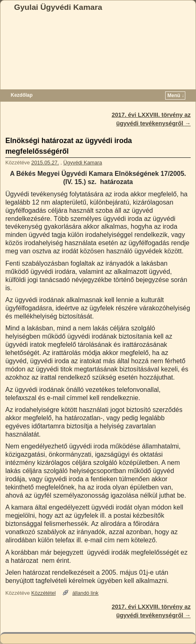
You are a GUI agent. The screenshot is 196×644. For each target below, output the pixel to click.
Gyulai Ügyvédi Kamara (58, 7)
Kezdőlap (22, 95)
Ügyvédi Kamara (83, 163)
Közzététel (44, 593)
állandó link (85, 593)
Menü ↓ (176, 96)
